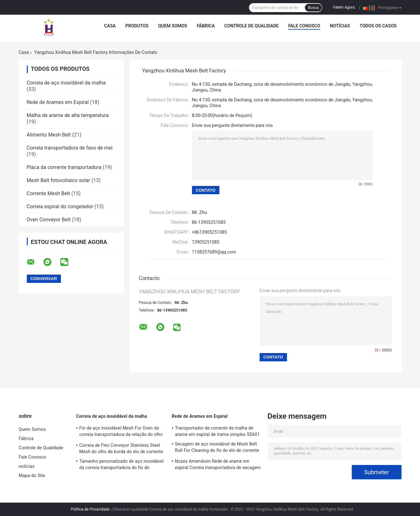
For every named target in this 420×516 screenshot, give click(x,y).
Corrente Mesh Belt (48, 193)
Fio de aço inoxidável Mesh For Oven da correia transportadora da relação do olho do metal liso (121, 432)
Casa (110, 26)
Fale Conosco (304, 26)
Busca (313, 8)
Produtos (137, 26)
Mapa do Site (32, 475)
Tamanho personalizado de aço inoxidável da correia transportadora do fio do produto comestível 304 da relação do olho (122, 465)
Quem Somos (173, 26)
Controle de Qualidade (251, 26)
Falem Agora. (344, 7)
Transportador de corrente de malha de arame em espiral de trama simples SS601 (217, 431)
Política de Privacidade (90, 509)
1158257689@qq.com (214, 252)
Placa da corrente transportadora (64, 167)
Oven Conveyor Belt (49, 220)
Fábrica (206, 26)
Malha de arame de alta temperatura (68, 115)
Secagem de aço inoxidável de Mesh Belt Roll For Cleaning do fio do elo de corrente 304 (217, 448)
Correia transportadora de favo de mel (70, 148)
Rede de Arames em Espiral (58, 102)
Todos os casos (378, 26)
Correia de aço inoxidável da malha (66, 83)
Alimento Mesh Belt (49, 135)
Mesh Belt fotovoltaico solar (59, 180)
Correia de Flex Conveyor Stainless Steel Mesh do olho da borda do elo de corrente (121, 448)
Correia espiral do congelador (60, 206)
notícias (340, 26)
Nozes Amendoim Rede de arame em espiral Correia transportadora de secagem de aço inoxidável (218, 465)
